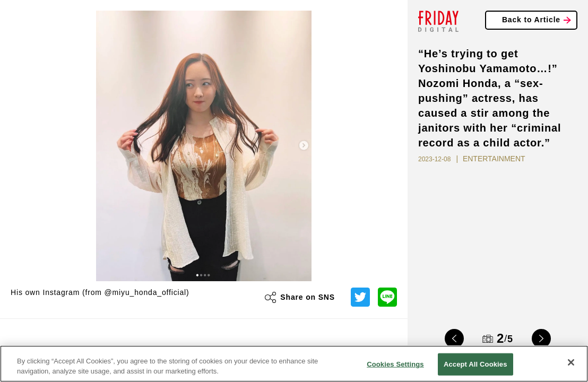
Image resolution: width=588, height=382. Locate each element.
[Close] (571, 362)
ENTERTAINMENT (494, 159)
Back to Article (531, 20)
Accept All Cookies (475, 364)
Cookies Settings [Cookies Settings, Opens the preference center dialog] (395, 364)
